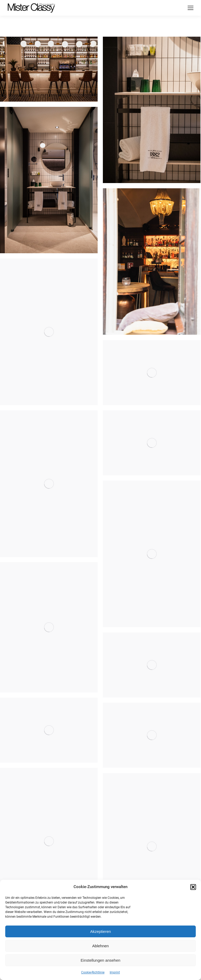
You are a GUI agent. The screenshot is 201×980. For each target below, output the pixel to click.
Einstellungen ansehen (100, 960)
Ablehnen (100, 946)
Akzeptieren (100, 931)
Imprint (115, 972)
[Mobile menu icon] (191, 8)
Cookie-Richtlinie (93, 972)
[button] (193, 887)
